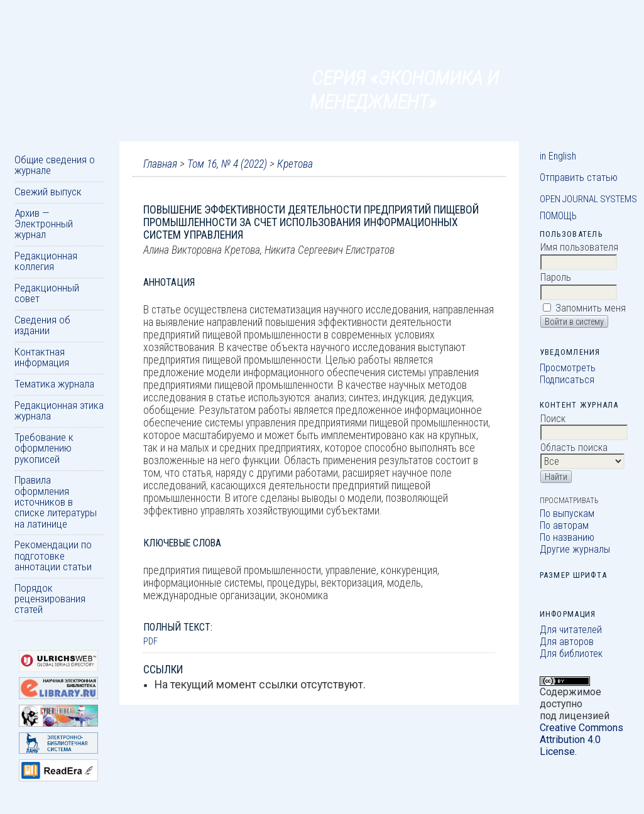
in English (558, 156)
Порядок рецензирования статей (50, 599)
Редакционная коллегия (46, 261)
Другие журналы (575, 549)
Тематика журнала (54, 384)
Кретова (295, 164)
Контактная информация (42, 357)
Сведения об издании (42, 325)
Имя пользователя (579, 247)
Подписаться (567, 380)
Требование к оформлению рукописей (44, 448)
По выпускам (567, 513)
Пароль (556, 277)
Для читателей (571, 630)
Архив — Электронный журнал (44, 224)
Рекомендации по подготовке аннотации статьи (53, 556)
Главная (160, 164)
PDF (150, 641)
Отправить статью (579, 177)
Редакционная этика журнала (59, 410)
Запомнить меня (591, 308)
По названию (567, 537)
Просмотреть (568, 368)
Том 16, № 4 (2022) (227, 164)
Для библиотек (571, 654)
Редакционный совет (47, 293)
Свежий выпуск (48, 192)
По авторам (564, 525)
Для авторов (567, 642)
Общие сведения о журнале (55, 165)
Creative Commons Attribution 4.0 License (581, 740)
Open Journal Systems (588, 199)
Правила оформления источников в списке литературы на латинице (56, 502)
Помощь (558, 216)
